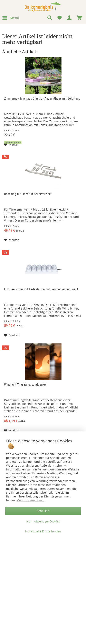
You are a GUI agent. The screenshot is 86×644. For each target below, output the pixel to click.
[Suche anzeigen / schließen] (49, 18)
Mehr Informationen (30, 500)
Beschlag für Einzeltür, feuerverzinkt (28, 194)
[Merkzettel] (59, 18)
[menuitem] (11, 18)
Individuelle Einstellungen (43, 531)
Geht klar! (43, 511)
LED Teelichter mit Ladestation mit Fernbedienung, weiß (41, 289)
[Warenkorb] (79, 18)
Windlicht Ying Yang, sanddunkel (25, 385)
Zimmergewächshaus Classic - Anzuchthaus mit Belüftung (42, 98)
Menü (11, 17)
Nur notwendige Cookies (43, 521)
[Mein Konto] (69, 18)
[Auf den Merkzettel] (12, 144)
